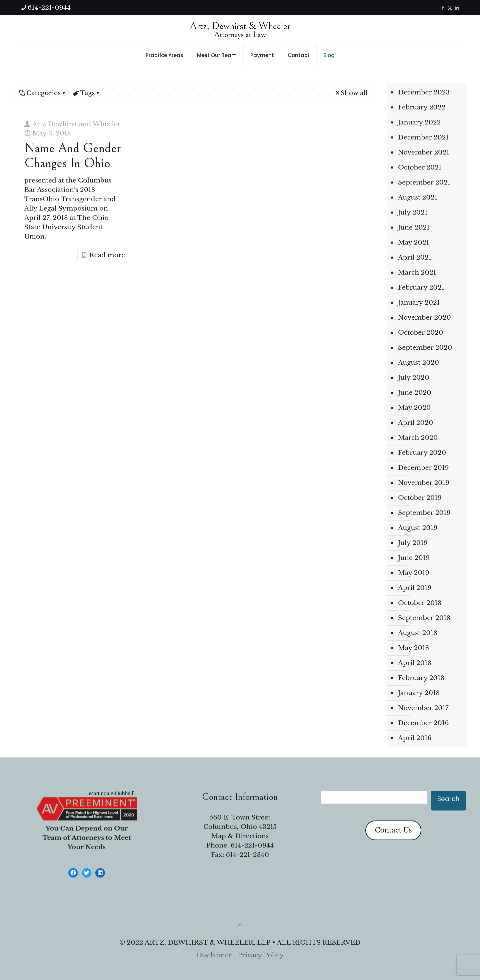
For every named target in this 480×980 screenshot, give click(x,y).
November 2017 (423, 708)
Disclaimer (214, 955)
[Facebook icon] (443, 8)
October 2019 (420, 498)
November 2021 (424, 152)
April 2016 (415, 738)
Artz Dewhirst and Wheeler (76, 124)
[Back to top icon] (240, 925)
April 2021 (415, 257)
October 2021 (420, 167)
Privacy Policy (261, 955)
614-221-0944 (252, 845)
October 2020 (421, 333)
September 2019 (424, 513)
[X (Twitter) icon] (450, 8)
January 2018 (419, 693)
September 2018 (424, 618)
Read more (107, 255)
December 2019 (423, 468)
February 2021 (421, 287)
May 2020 (414, 408)
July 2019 (413, 543)
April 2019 (415, 588)
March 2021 (417, 272)
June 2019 (414, 558)
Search (448, 799)
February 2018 (421, 678)
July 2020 (413, 378)
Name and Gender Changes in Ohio (72, 156)
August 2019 (418, 528)
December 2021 (423, 137)
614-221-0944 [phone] (49, 8)
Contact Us (393, 830)
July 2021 (413, 212)
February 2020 (422, 453)
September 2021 (424, 182)
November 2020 (424, 317)
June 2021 (414, 227)
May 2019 (414, 573)
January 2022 (419, 122)
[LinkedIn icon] (457, 8)
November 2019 (424, 483)
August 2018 (418, 633)
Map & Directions (240, 836)
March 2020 (418, 438)
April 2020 (415, 423)
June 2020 (415, 393)
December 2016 (423, 723)
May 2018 (413, 648)
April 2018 (415, 663)
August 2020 (418, 363)
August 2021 (418, 197)
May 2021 (413, 242)
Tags (87, 93)
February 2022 (422, 107)
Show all (351, 93)
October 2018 (420, 603)
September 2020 (425, 348)
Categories (43, 93)
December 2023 (424, 92)
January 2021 (419, 302)
